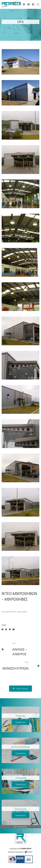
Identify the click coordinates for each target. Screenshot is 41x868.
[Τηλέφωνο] (33, 4)
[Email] (14, 629)
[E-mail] (29, 4)
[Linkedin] (10, 629)
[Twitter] (6, 629)
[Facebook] (24, 4)
